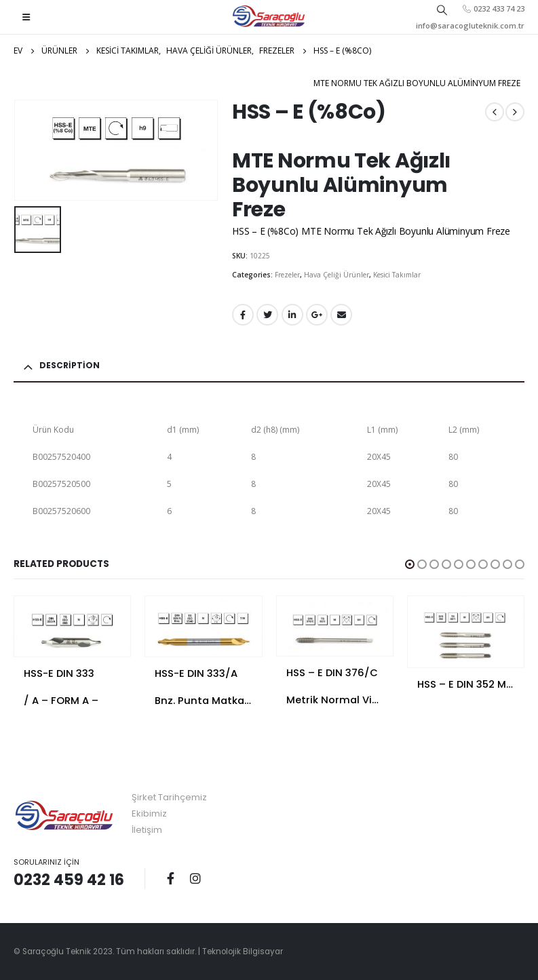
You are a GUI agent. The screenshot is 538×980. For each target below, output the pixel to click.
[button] (410, 564)
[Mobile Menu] (26, 17)
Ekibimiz (149, 814)
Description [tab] (70, 365)
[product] (72, 626)
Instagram (195, 878)
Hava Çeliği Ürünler (337, 275)
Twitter (267, 315)
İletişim (147, 830)
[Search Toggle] (442, 9)
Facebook (243, 315)
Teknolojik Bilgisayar (243, 952)
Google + (317, 315)
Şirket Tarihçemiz (169, 797)
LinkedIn (292, 315)
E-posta (341, 315)
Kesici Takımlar (397, 275)
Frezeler (287, 275)
